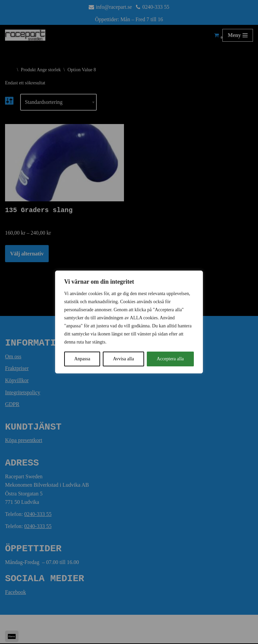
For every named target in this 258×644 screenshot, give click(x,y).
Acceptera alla (170, 359)
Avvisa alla (123, 359)
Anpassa (82, 359)
